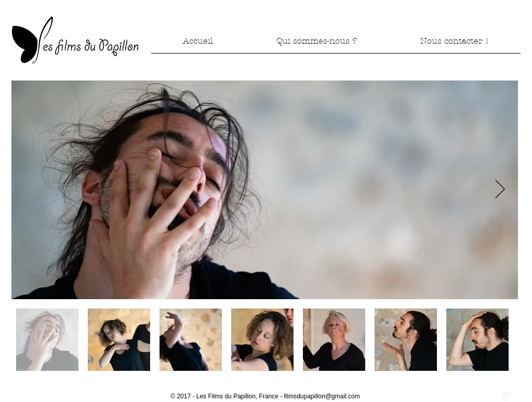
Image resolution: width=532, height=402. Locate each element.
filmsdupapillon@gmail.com (322, 396)
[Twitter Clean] (496, 396)
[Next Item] (500, 190)
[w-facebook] (485, 396)
